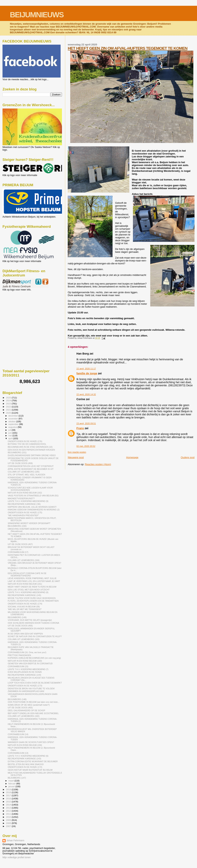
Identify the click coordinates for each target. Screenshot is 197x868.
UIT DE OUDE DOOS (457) (20, 544)
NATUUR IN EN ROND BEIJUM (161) (25, 584)
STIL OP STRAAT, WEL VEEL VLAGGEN (26, 475)
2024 (9, 400)
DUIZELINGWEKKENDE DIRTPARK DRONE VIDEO (32, 455)
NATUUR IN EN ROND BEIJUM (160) (25, 661)
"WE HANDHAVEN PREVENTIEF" (23, 515)
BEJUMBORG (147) (17, 778)
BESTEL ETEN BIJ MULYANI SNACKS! (26, 764)
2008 (9, 823)
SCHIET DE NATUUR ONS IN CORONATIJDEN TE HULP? (35, 636)
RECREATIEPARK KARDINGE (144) (24, 675)
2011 (9, 814)
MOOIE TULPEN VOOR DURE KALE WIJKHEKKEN (32, 598)
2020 (9, 413)
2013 (9, 808)
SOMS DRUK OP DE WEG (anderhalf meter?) (29, 705)
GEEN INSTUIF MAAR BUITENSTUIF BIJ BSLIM (30, 770)
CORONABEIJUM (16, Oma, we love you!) (27, 652)
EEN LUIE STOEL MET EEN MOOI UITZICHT (29, 590)
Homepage (132, 457)
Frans (80, 428)
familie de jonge (87, 373)
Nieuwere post (76, 457)
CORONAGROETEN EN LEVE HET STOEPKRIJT (31, 466)
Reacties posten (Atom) (98, 464)
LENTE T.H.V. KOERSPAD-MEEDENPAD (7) (28, 669)
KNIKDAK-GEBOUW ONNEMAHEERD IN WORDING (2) (34, 510)
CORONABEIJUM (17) (18, 552)
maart (12, 781)
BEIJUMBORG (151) (17, 452)
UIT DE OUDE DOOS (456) (20, 626)
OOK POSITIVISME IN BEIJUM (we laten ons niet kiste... (34, 702)
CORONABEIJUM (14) (18, 734)
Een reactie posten (77, 452)
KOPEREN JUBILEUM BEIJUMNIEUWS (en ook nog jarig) (34, 658)
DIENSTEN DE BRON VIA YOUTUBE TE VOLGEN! (31, 689)
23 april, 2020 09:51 (86, 423)
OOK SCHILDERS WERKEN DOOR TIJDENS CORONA (33, 623)
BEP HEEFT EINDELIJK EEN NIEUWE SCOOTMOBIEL (33, 713)
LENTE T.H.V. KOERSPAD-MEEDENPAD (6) (28, 756)
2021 (9, 410)
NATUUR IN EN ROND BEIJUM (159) (25, 745)
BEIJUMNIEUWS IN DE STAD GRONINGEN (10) (30, 447)
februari (12, 784)
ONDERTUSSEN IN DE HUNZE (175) (25, 512)
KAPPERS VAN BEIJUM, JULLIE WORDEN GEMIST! (32, 507)
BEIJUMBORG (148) (17, 699)
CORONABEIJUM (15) (18, 666)
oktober (12, 421)
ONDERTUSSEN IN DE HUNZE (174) (25, 604)
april (11, 438)
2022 (9, 407)
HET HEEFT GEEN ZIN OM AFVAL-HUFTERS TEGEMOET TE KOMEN (128, 48)
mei (10, 436)
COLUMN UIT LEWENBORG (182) (24, 716)
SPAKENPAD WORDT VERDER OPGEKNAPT (29, 523)
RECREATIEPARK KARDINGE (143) (24, 759)
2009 (9, 820)
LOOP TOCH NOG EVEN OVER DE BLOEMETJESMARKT (35, 683)
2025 (9, 398)
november (14, 419)
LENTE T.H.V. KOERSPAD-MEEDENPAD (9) (28, 501)
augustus (13, 427)
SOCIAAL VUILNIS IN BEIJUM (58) (24, 607)
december (14, 416)
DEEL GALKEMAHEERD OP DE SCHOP (26, 710)
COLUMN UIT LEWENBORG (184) (24, 560)
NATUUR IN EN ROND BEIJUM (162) (25, 493)
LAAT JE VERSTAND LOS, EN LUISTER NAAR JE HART (34, 581)
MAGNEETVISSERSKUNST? (21, 498)
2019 (9, 789)
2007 (9, 826)
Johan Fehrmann (15, 840)
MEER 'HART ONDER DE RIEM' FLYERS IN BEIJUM (32, 587)
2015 (9, 802)
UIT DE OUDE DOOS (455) (20, 708)
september (14, 424)
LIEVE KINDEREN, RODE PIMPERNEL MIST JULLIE (32, 578)
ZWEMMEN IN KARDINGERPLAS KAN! (26, 691)
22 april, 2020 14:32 (86, 394)
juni (10, 433)
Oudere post (188, 457)
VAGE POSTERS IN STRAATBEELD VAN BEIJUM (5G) (33, 496)
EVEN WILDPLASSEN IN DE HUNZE (25, 672)
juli (10, 430)
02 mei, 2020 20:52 (86, 446)
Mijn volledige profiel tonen (17, 857)
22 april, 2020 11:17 (86, 369)
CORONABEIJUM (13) (18, 753)
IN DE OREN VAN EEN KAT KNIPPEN (25, 634)
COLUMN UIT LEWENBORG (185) (24, 472)
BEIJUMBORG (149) (17, 617)
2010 (9, 817)
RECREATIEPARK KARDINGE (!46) (24, 504)
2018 (9, 792)
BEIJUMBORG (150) (17, 526)
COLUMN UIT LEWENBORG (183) (24, 639)
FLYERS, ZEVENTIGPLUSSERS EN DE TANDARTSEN (33, 601)
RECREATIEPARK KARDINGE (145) (24, 595)
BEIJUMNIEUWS (37, 15)
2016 (9, 798)
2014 (9, 805)
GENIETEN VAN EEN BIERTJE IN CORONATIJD (30, 664)
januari (12, 786)
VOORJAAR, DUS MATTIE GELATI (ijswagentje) (30, 620)
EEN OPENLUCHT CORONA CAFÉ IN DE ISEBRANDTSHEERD (27, 574)
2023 (9, 404)
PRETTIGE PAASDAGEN (19, 655)
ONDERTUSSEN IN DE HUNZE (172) (25, 767)
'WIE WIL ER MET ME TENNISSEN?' (25, 609)
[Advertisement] (20, 312)
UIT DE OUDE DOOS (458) (20, 463)
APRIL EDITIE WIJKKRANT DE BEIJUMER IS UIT (31, 469)
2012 (9, 811)
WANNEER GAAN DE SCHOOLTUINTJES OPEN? (31, 742)
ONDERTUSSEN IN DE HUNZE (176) (25, 441)
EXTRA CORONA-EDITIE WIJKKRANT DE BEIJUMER (33, 761)
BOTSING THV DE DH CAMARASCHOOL (27, 444)
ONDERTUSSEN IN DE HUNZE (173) (25, 686)
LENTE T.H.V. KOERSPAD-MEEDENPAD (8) (28, 592)
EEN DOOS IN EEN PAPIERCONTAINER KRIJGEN (31, 450)
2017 (9, 795)
